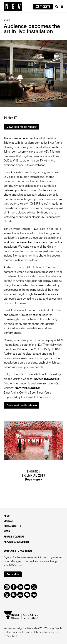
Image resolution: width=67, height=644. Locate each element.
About (7, 516)
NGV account (17, 565)
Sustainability (12, 526)
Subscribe (13, 574)
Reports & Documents (17, 542)
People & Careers (14, 537)
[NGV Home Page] (13, 6)
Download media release (22, 127)
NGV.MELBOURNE (47, 379)
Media (7, 532)
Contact (9, 521)
